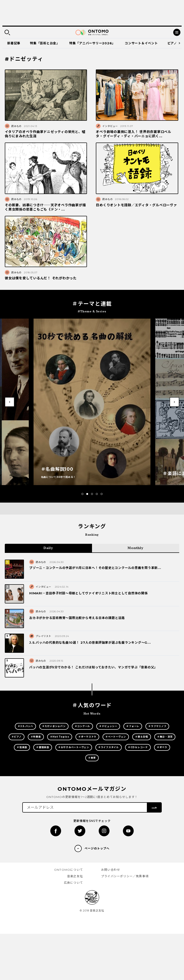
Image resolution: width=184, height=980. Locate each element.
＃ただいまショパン (54, 726)
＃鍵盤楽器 (43, 747)
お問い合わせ (111, 870)
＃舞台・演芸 (165, 737)
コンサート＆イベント (141, 43)
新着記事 (14, 43)
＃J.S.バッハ (25, 726)
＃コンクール (83, 726)
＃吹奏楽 (36, 737)
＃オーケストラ (87, 737)
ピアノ (172, 43)
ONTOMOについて (69, 870)
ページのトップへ (97, 848)
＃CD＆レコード (138, 747)
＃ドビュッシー (108, 726)
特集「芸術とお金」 (45, 43)
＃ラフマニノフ (157, 726)
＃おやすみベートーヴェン (74, 747)
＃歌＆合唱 (142, 737)
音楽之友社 (75, 876)
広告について (73, 883)
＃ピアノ (17, 737)
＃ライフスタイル (109, 747)
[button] (82, 494)
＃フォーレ (133, 726)
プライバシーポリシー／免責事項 (125, 876)
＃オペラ (162, 747)
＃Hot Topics (60, 737)
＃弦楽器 (22, 747)
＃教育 (92, 758)
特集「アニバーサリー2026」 (92, 43)
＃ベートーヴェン (116, 737)
